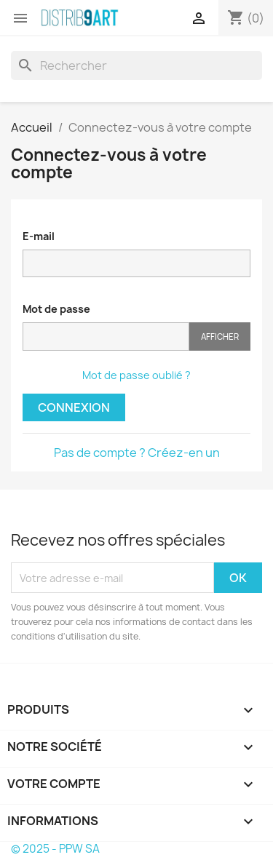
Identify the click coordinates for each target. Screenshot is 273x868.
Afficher (220, 337)
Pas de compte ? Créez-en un (137, 453)
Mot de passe (56, 309)
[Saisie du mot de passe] (106, 337)
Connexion (74, 407)
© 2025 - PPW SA (55, 849)
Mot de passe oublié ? (136, 375)
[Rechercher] (136, 65)
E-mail (39, 236)
